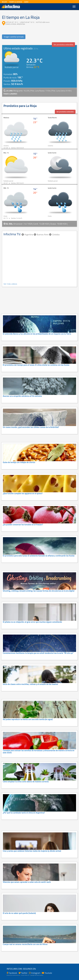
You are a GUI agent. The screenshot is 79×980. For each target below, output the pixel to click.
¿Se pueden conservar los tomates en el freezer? (23, 525)
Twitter (24, 973)
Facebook (13, 973)
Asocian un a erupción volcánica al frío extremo (22, 396)
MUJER (4, 2)
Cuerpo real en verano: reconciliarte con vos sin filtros (25, 944)
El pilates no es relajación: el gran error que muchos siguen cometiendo (32, 622)
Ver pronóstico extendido (63, 44)
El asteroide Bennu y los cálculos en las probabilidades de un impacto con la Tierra (37, 334)
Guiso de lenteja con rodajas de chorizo (19, 462)
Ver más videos (10, 284)
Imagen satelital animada (14, 37)
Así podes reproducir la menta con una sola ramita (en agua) (28, 719)
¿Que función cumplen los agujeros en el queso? (23, 493)
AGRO (26, 2)
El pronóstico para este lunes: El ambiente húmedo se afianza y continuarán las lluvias (39, 556)
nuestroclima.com (16, 975)
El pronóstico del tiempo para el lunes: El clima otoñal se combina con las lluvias (36, 365)
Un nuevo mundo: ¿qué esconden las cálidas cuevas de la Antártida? (31, 427)
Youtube (48, 973)
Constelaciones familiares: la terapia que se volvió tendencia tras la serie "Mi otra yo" (38, 653)
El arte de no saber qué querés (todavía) (19, 913)
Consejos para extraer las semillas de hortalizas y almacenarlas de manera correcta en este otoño (39, 752)
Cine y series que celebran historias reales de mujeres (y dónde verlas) (32, 851)
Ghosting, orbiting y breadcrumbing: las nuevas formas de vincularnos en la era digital (39, 591)
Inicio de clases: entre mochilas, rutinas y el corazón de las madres (30, 684)
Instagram (36, 973)
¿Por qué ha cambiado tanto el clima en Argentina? (24, 813)
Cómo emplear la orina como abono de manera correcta (26, 782)
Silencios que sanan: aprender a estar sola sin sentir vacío (27, 882)
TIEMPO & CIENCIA (16, 2)
